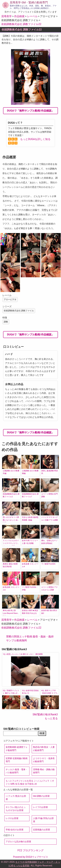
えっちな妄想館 (21, 866)
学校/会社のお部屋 (15, 830)
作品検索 (19, 16)
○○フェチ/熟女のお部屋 (16, 798)
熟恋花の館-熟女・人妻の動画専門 (44, 749)
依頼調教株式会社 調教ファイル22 (21, 24)
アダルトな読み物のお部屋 (18, 842)
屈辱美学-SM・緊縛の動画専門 (29, 2)
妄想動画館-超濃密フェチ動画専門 (17, 749)
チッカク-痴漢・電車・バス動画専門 (17, 771)
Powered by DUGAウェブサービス (30, 857)
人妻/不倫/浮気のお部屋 (43, 820)
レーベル (32, 16)
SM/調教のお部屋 (41, 796)
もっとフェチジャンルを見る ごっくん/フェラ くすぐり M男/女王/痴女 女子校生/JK (30, 782)
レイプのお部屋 (40, 807)
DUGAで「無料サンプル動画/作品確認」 (30, 111)
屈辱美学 (7, 16)
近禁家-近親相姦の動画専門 (17, 760)
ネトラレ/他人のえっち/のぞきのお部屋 (16, 809)
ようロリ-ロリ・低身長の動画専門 (44, 760)
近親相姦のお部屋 (41, 830)
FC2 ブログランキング (30, 850)
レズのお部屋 (12, 818)
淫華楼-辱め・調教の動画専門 (44, 771)
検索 (42, 733)
